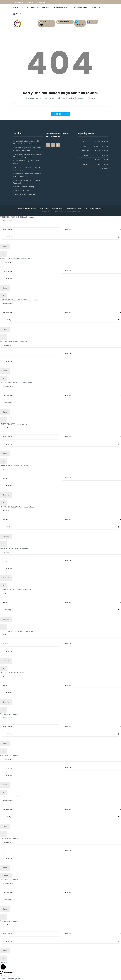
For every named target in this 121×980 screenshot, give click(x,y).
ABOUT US (25, 8)
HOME (16, 8)
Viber (93, 22)
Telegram (79, 25)
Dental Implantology (22, 190)
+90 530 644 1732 (42, 2)
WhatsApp (65, 22)
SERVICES (35, 8)
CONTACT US (95, 8)
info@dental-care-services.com (23, 2)
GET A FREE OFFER (80, 8)
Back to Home (61, 114)
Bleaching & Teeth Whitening (25, 194)
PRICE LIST (46, 8)
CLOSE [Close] (6, 875)
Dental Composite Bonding (24, 187)
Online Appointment (62, 8)
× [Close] (4, 254)
